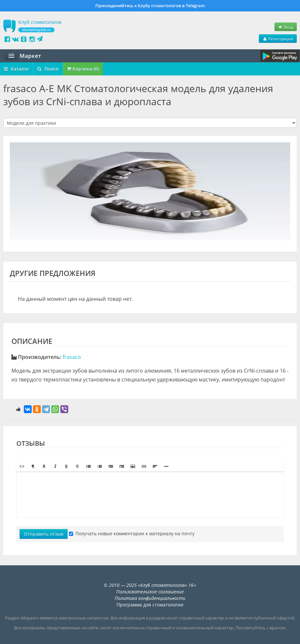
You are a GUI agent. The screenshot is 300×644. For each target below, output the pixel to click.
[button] (22, 466)
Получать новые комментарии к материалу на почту (132, 533)
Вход (286, 27)
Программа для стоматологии (150, 605)
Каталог (16, 69)
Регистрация (278, 39)
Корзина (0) (83, 69)
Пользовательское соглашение (150, 592)
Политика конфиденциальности (150, 598)
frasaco (72, 357)
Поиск (48, 69)
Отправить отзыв (44, 534)
